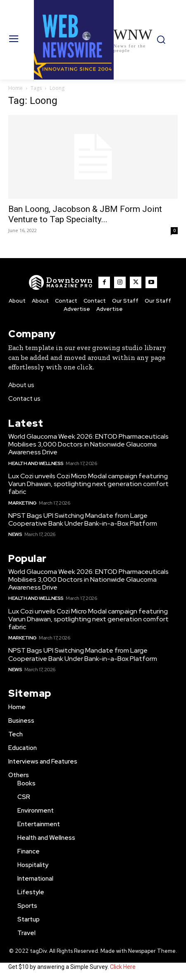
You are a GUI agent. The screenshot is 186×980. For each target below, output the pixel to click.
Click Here (123, 967)
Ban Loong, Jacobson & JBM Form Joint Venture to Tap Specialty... (85, 214)
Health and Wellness (36, 463)
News (15, 534)
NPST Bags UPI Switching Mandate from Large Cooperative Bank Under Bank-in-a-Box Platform (83, 519)
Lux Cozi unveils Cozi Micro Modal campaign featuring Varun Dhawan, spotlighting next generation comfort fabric (88, 484)
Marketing (23, 503)
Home (15, 88)
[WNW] (61, 282)
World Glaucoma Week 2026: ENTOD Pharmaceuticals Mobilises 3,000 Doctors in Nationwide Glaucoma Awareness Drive (88, 444)
